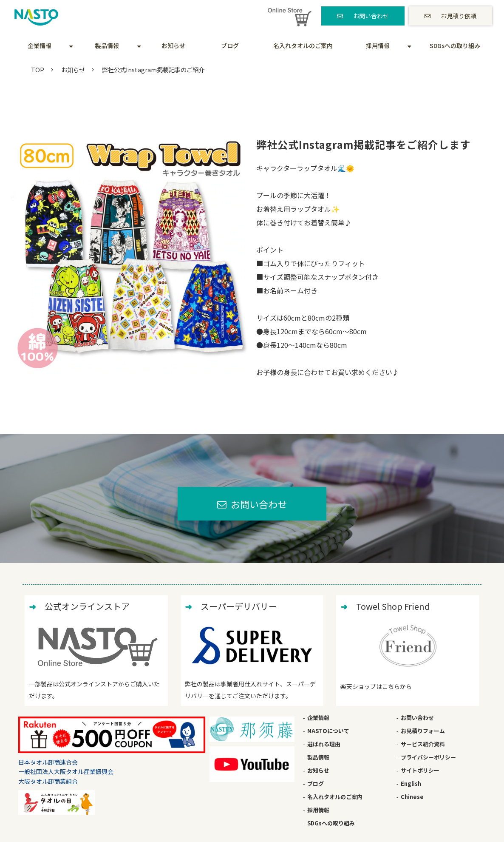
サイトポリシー (420, 770)
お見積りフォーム (423, 731)
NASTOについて (328, 731)
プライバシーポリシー (428, 757)
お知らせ (173, 46)
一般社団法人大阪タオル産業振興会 (66, 771)
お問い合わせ (371, 16)
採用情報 (378, 46)
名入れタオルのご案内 (303, 46)
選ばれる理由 (324, 744)
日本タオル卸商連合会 (48, 762)
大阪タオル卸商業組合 (48, 781)
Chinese (412, 797)
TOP (38, 70)
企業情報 (40, 46)
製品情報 (107, 46)
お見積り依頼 (459, 16)
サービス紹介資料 (423, 744)
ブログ (230, 46)
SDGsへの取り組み (455, 46)
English (411, 784)
